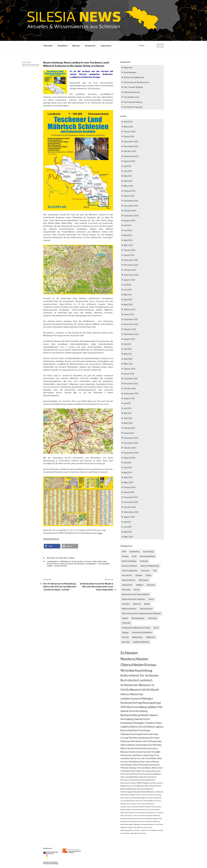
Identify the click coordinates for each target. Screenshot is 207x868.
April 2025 (128, 181)
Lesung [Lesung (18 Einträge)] (124, 738)
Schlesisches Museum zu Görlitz (136, 628)
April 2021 (128, 418)
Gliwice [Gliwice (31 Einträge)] (154, 715)
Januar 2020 (129, 492)
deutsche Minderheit (150, 566)
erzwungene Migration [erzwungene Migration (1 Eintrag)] (148, 824)
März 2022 (128, 364)
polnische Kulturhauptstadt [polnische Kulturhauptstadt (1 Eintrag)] (143, 819)
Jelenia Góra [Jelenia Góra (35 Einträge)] (127, 711)
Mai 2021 (128, 413)
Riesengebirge (138, 618)
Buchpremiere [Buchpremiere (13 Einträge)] (151, 748)
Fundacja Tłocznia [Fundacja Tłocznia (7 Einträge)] (136, 768)
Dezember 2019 (131, 497)
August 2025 (129, 161)
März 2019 (128, 537)
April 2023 (128, 300)
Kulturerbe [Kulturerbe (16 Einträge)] (141, 741)
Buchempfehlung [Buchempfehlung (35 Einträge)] (130, 715)
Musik (147, 604)
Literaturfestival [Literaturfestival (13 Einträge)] (135, 748)
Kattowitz (126, 590)
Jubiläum (140, 585)
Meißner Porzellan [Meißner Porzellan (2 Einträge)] (147, 798)
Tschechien (60, 566)
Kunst (151, 599)
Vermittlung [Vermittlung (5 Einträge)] (147, 771)
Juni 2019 (128, 527)
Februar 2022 (130, 369)
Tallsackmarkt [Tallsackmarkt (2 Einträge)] (125, 804)
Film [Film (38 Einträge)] (160, 707)
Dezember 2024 (131, 201)
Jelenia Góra (127, 585)
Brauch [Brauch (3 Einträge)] (139, 780)
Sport (156, 628)
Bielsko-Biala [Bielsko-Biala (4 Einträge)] (138, 777)
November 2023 (131, 265)
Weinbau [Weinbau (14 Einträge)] (157, 745)
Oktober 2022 (130, 329)
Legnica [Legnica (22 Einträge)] (159, 727)
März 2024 (128, 245)
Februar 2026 (130, 132)
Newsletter (90, 46)
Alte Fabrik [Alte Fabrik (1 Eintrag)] (131, 819)
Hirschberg (144, 580)
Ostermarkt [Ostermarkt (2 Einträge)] (135, 810)
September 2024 (131, 216)
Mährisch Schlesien (72, 562)
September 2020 (131, 453)
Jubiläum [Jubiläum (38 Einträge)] (152, 707)
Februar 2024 (130, 250)
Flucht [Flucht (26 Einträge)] (146, 719)
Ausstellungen (130, 72)
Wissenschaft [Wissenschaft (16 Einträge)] (128, 741)
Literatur (126, 604)
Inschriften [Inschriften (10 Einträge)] (125, 758)
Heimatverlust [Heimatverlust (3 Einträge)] (156, 786)
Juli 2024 (127, 225)
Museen (76, 46)
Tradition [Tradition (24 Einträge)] (150, 723)
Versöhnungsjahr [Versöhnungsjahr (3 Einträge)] (127, 792)
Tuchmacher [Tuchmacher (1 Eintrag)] (148, 821)
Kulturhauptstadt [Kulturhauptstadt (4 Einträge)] (136, 774)
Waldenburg (137, 637)
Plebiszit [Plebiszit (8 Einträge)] (124, 768)
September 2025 (131, 156)
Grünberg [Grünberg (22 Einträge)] (149, 727)
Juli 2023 (127, 285)
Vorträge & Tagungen (133, 107)
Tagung (125, 632)
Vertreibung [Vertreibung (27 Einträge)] (127, 719)
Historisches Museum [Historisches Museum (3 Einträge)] (145, 789)
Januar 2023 (129, 314)
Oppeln (125, 618)
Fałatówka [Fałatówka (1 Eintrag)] (124, 819)
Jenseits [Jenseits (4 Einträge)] (133, 780)
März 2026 (128, 127)
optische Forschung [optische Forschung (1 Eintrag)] (140, 833)
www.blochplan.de (51, 539)
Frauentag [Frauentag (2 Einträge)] (158, 795)
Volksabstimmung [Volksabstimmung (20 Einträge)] (130, 734)
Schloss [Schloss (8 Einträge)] (135, 765)
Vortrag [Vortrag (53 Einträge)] (137, 703)
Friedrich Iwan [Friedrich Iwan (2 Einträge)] (136, 804)
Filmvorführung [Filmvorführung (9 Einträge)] (152, 762)
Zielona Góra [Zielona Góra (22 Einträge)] (136, 727)
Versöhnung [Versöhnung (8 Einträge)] (126, 765)
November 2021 (131, 384)
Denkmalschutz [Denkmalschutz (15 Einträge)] (144, 745)
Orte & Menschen (132, 97)
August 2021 (129, 398)
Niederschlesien (129, 609)
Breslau (125, 556)
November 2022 (131, 324)
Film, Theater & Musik (133, 87)
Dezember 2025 (131, 141)
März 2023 (128, 305)
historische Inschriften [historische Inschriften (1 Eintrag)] (137, 821)
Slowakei (91, 564)
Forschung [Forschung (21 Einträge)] (144, 730)
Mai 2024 (128, 235)
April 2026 (128, 122)
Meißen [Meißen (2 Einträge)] (151, 801)
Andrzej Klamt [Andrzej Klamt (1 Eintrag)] (125, 821)
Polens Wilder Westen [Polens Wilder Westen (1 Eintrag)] (127, 824)
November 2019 (131, 502)
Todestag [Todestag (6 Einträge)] (125, 771)
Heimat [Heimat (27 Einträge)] (138, 719)
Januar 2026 (129, 136)
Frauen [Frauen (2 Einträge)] (144, 795)
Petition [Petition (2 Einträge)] (142, 807)
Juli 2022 (127, 344)
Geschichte (127, 575)
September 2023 (131, 275)
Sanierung (152, 618)
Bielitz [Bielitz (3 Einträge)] (123, 789)
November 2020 (131, 443)
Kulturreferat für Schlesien (133, 599)
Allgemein (128, 67)
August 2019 (129, 517)
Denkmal (144, 561)
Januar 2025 (129, 196)
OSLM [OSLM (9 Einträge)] (148, 758)
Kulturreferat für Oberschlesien (136, 594)
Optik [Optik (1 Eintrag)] (135, 816)
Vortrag (125, 637)
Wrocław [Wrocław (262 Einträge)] (127, 670)
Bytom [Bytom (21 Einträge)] (124, 730)
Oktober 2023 (130, 270)
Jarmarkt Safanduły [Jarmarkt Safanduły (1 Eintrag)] (141, 813)
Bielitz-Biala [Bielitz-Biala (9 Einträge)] (157, 758)
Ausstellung (148, 552)
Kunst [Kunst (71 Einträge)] (155, 690)
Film (155, 571)
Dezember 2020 (131, 438)
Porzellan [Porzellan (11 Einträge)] (156, 752)
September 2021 (131, 393)
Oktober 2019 (130, 507)
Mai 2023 (128, 295)
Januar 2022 (129, 374)
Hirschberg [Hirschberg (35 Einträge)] (141, 711)
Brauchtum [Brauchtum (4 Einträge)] (125, 780)
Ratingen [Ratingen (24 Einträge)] (139, 723)
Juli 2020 (128, 463)
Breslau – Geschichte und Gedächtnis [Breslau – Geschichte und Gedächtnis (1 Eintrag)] (147, 830)
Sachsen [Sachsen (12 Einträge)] (147, 752)
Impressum (106, 46)
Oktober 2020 (130, 448)
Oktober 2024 (130, 211)
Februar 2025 (130, 191)
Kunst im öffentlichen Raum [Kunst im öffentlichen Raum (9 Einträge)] (133, 762)
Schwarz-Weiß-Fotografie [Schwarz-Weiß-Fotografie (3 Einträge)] (140, 783)
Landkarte (53, 562)
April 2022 (128, 359)
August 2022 (129, 339)
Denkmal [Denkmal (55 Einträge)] (126, 703)
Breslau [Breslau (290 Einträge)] (150, 665)
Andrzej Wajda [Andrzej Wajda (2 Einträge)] (135, 798)
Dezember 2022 (131, 319)
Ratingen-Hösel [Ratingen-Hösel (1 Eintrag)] (157, 819)
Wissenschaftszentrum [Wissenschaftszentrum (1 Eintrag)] (127, 830)
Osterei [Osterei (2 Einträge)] (138, 795)
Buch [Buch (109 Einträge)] (124, 680)
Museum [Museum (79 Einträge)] (136, 690)
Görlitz (149, 575)
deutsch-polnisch (129, 566)
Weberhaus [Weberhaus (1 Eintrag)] (157, 816)
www (100, 533)
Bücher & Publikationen (31, 65)
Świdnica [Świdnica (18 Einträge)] (133, 738)
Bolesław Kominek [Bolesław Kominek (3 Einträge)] (140, 792)
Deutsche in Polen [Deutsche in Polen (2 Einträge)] (141, 801)
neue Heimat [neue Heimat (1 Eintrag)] (159, 824)
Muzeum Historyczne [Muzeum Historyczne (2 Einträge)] (147, 810)
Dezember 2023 (131, 260)
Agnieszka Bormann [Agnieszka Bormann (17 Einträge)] (149, 738)
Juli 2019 (127, 522)
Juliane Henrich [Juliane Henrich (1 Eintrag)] (147, 827)
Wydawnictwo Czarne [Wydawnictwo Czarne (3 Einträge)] (129, 786)
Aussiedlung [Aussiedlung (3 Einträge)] (147, 780)
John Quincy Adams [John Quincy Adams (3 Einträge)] (128, 795)
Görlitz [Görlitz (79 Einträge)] (146, 690)
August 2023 (129, 280)
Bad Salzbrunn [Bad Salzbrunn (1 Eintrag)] (152, 813)
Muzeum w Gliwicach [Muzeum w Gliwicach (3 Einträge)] (156, 792)
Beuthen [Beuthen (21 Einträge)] (133, 730)
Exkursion (145, 571)
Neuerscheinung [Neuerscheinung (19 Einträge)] (149, 734)
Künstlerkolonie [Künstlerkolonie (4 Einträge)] (150, 777)
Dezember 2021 (131, 379)
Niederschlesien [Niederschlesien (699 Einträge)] (134, 659)
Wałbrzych (151, 637)
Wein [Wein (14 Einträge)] (123, 748)
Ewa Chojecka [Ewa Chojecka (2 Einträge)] (125, 798)
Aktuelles (48, 46)
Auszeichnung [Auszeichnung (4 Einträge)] (149, 774)
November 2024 (131, 206)
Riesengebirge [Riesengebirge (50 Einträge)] (152, 703)
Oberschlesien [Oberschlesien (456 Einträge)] (132, 665)
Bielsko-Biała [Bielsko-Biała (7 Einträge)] (150, 768)
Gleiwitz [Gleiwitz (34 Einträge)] (145, 715)
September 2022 (131, 334)
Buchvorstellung (129, 561)
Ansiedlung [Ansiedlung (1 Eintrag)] (156, 821)
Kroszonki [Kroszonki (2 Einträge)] (157, 801)
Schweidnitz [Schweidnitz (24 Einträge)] (127, 723)
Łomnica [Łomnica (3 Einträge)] (159, 783)
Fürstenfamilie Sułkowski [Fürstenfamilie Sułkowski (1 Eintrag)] (145, 816)
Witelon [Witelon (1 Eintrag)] (140, 827)
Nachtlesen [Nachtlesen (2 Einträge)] (131, 801)
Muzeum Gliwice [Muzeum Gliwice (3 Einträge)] (144, 786)
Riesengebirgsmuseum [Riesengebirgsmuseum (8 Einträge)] (149, 765)
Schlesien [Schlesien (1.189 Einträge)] (129, 653)
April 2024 (128, 240)
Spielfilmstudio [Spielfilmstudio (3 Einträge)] (131, 789)
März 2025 (128, 186)
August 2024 (129, 221)
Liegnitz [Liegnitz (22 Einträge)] (125, 727)
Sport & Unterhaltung (133, 102)
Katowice (151, 585)
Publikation (99, 562)
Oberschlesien (146, 609)
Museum (137, 604)
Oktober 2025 (130, 151)
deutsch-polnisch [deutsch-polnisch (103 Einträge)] (140, 680)
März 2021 (128, 423)
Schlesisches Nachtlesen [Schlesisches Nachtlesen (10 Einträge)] (132, 755)
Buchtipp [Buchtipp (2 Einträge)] (136, 807)
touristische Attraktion (142, 632)
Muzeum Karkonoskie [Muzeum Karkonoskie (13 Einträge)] (131, 752)
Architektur (135, 552)
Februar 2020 (130, 487)
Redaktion (63, 46)
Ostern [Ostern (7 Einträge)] (160, 768)
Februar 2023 (130, 309)
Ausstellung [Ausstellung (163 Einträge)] (144, 670)
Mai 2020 (128, 473)
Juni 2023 (128, 290)
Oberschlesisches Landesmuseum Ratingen (141, 613)
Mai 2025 (128, 176)
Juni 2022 (128, 349)
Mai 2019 (128, 532)
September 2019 (131, 512)
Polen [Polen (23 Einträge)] (159, 723)
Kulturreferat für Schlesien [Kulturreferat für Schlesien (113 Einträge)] (140, 675)
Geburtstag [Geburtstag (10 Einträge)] (149, 755)
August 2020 (130, 458)
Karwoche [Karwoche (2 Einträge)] (150, 795)
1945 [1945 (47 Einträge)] (124, 707)
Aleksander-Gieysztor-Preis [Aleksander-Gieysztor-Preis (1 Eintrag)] (129, 827)
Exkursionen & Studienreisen (136, 82)
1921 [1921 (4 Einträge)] (127, 774)
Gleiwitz (139, 575)
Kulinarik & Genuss (132, 92)
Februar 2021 (129, 428)
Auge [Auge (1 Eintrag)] (132, 833)
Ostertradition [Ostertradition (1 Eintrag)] (128, 816)
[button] (52, 546)
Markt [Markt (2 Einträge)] (132, 813)
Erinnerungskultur (130, 571)
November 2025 (131, 146)
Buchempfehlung (147, 556)
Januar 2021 (129, 433)
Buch (134, 556)
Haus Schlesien (129, 580)
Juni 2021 (128, 408)
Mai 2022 (128, 354)
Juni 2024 (128, 230)
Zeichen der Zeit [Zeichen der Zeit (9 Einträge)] (138, 758)
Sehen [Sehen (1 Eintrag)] (128, 833)
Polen (88, 562)
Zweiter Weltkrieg (141, 642)
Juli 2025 (127, 166)
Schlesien (53, 564)
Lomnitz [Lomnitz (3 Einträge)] (153, 783)
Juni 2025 (128, 171)
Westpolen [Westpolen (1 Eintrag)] (137, 824)
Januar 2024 (129, 255)
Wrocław (126, 642)
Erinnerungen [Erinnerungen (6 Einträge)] (135, 771)
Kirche (137, 590)
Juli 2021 (127, 403)
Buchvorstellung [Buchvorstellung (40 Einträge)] (137, 707)
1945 (124, 552)
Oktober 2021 (130, 388)
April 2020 (128, 477)
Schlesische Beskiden (72, 564)
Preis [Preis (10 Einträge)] (157, 755)
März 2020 (128, 482)
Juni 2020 (128, 468)
